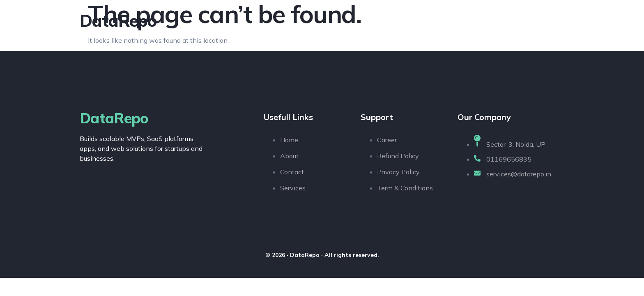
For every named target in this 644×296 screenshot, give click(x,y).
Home (377, 21)
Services (460, 21)
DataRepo (118, 21)
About (416, 21)
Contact (546, 21)
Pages (503, 21)
